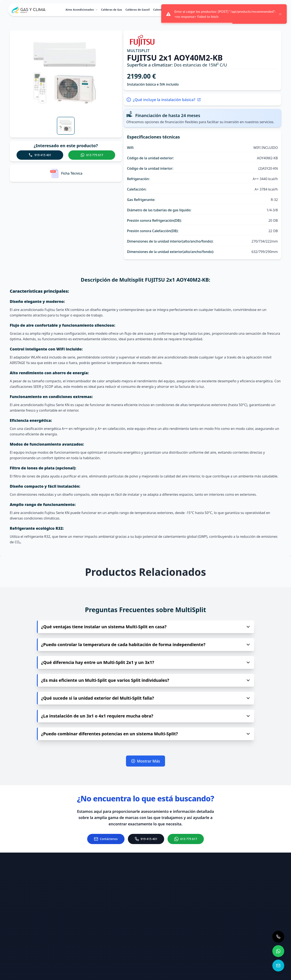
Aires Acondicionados (82, 10)
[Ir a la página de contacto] (106, 839)
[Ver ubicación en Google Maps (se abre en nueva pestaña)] (180, 962)
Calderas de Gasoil (138, 10)
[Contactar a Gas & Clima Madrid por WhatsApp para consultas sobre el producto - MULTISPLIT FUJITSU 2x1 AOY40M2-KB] (92, 155)
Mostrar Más (146, 761)
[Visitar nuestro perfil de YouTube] (249, 955)
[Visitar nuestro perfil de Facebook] (227, 932)
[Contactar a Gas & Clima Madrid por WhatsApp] (278, 951)
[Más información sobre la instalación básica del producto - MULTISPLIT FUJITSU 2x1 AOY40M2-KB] (202, 100)
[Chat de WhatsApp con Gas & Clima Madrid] (186, 839)
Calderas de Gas (112, 10)
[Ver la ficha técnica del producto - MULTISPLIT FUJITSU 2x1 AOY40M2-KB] (66, 173)
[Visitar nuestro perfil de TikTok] (227, 955)
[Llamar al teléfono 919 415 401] (180, 943)
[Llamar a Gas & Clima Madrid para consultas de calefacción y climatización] (278, 937)
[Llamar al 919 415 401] (146, 839)
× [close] (280, 14)
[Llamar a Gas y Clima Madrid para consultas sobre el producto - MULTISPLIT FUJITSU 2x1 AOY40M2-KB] (40, 155)
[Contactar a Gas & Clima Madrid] (278, 966)
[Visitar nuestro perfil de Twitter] (270, 932)
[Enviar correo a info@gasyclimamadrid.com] (180, 928)
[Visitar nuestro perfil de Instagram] (249, 932)
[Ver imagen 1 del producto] (66, 126)
